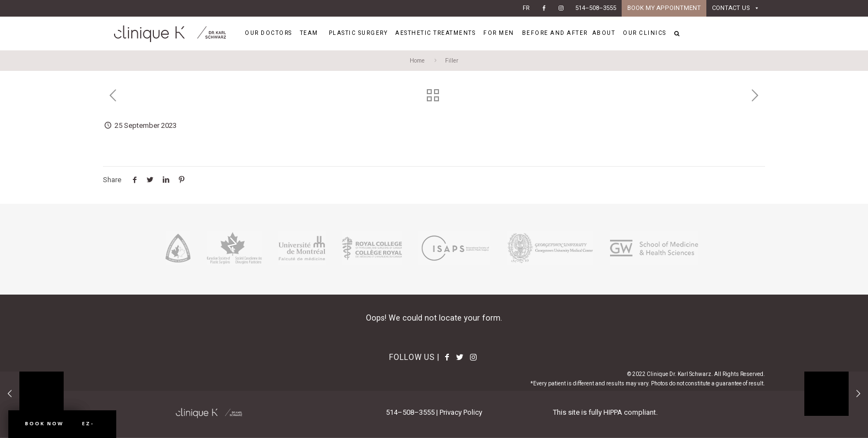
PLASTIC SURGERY (360, 33)
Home (417, 61)
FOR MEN (500, 33)
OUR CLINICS (646, 33)
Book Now (44, 423)
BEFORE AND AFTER (555, 33)
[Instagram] (561, 8)
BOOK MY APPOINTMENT (664, 8)
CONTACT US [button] (736, 8)
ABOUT (606, 33)
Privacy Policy (461, 412)
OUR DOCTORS (270, 33)
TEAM (311, 33)
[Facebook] (544, 8)
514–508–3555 (596, 8)
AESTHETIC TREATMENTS (437, 33)
